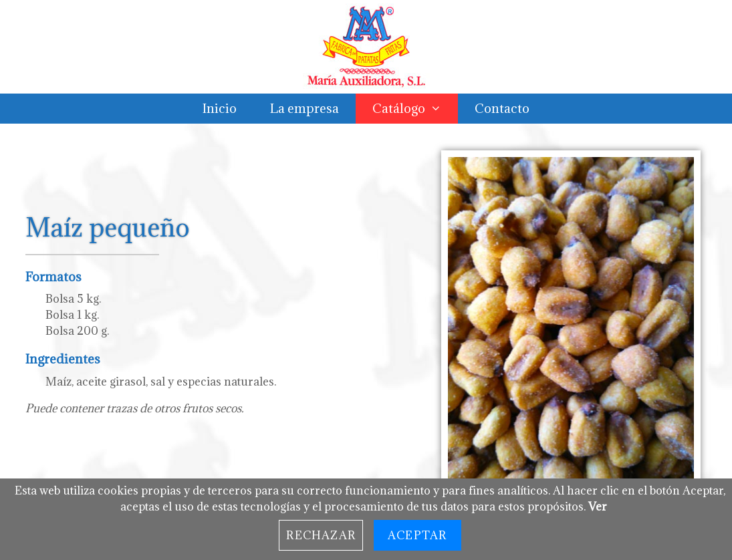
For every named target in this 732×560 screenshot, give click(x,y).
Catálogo (415, 109)
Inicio (220, 108)
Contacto (502, 108)
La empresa (304, 108)
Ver (598, 507)
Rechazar (321, 535)
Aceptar (417, 535)
